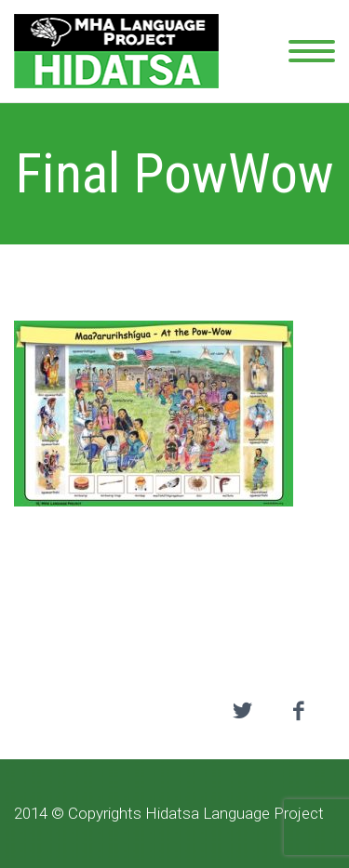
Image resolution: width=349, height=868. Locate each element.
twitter (242, 711)
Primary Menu (312, 51)
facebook (298, 711)
